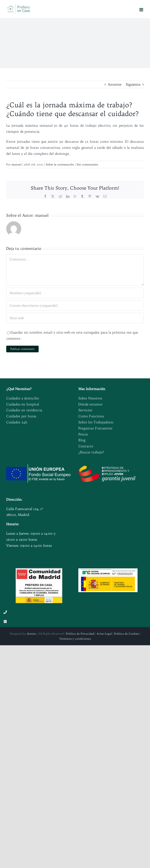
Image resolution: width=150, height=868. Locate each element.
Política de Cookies (127, 634)
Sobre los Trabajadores (96, 422)
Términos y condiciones (75, 639)
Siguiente (133, 84)
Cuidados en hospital (23, 404)
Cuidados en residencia (24, 410)
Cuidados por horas (21, 416)
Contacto (86, 446)
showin (31, 634)
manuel (16, 164)
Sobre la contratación (60, 164)
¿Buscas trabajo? (91, 452)
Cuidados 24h (17, 422)
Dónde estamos (90, 404)
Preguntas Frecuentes (95, 428)
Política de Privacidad (80, 634)
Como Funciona (91, 416)
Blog (82, 440)
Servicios (85, 410)
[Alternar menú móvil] (142, 10)
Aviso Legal (104, 634)
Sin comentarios (87, 164)
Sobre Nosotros (90, 398)
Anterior (115, 84)
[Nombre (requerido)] (75, 293)
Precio (83, 434)
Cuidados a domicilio (23, 398)
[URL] (75, 318)
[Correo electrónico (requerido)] (75, 305)
